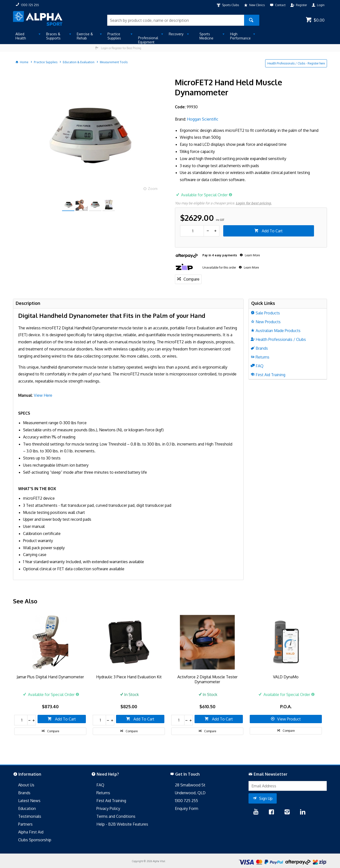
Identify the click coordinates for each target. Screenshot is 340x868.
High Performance (240, 36)
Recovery (176, 34)
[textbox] (176, 20)
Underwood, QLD (190, 793)
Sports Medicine (206, 36)
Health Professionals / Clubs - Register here (296, 63)
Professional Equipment (148, 40)
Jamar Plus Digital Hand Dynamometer (50, 677)
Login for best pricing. (254, 203)
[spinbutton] (192, 231)
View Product (289, 719)
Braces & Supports (53, 36)
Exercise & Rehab (85, 36)
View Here (43, 395)
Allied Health (21, 36)
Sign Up (266, 798)
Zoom (153, 189)
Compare (191, 279)
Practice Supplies (114, 36)
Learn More (252, 255)
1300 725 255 (186, 801)
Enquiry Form (187, 808)
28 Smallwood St (190, 785)
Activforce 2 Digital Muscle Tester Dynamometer (207, 679)
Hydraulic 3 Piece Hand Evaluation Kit (129, 677)
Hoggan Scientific (203, 119)
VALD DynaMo (286, 677)
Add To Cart (272, 231)
